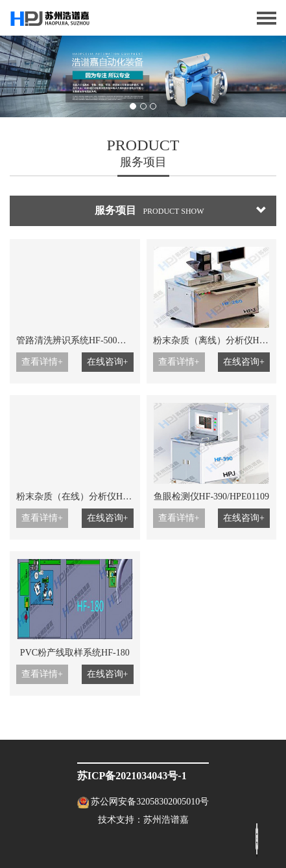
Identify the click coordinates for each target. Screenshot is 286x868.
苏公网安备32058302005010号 (150, 802)
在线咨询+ (108, 362)
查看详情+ (42, 362)
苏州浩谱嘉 (166, 820)
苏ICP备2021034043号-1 (132, 776)
